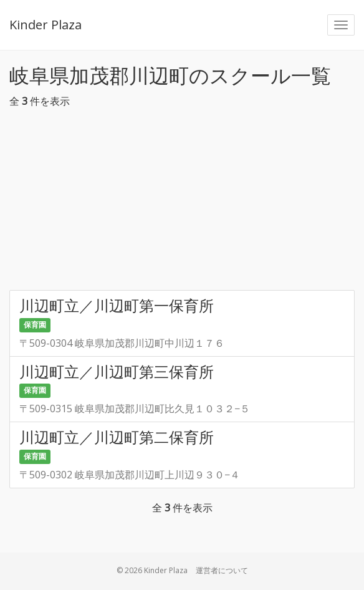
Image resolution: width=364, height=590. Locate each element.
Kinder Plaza (45, 25)
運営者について (222, 570)
